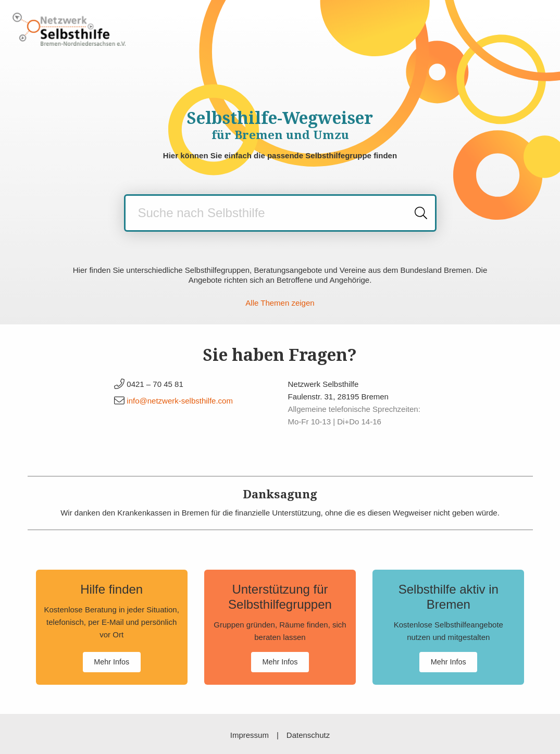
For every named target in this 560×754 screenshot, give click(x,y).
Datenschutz (308, 735)
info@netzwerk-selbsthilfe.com (180, 401)
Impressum (250, 735)
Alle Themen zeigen (280, 303)
